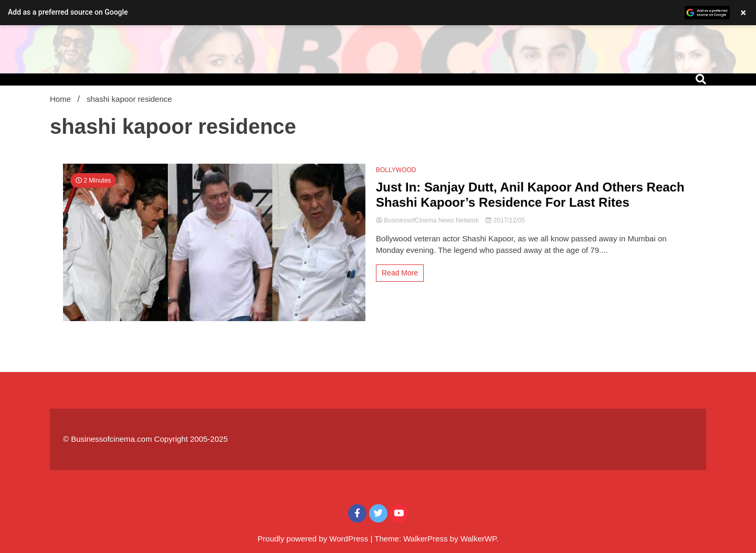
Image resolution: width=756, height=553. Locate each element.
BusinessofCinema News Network (428, 220)
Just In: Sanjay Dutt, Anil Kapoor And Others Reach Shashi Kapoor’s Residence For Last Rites (530, 195)
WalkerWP (478, 539)
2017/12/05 (505, 220)
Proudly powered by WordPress (314, 539)
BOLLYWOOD (396, 170)
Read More (400, 273)
